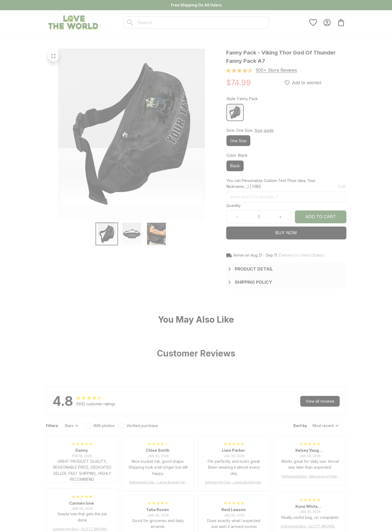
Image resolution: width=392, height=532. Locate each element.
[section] (276, 70)
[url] (61, 521)
